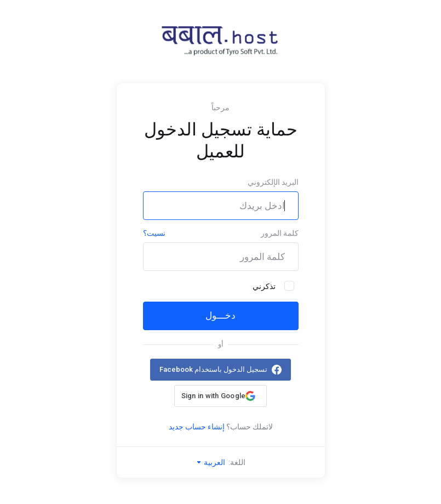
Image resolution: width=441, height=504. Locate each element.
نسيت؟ (154, 233)
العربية (210, 462)
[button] (220, 396)
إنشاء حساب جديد (197, 427)
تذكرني (273, 286)
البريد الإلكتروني (273, 182)
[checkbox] (289, 286)
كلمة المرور (280, 233)
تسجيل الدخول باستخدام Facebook (213, 369)
